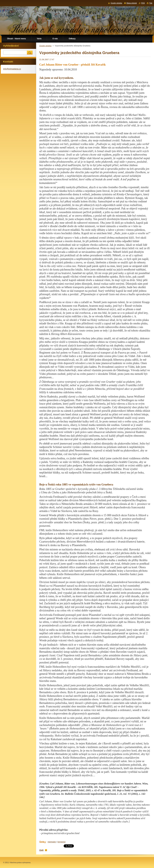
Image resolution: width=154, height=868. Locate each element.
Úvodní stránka (45, 46)
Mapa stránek (132, 3)
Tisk (151, 3)
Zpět (41, 850)
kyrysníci (62, 842)
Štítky (43, 842)
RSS (143, 3)
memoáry (52, 842)
